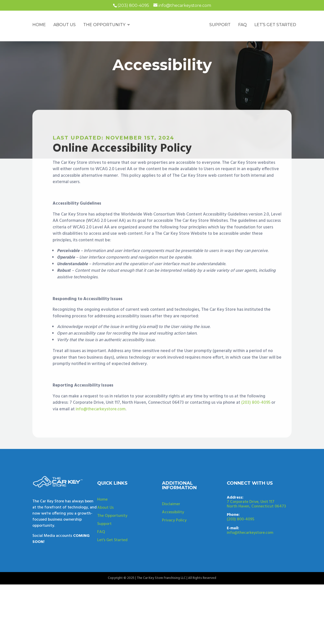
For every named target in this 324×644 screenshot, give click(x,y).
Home (102, 521)
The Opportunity (112, 537)
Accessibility (173, 533)
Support (104, 545)
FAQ (101, 553)
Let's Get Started (112, 561)
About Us (105, 529)
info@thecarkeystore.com (101, 437)
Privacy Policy (174, 541)
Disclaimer (171, 525)
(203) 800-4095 (256, 431)
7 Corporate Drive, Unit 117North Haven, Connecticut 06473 (256, 525)
